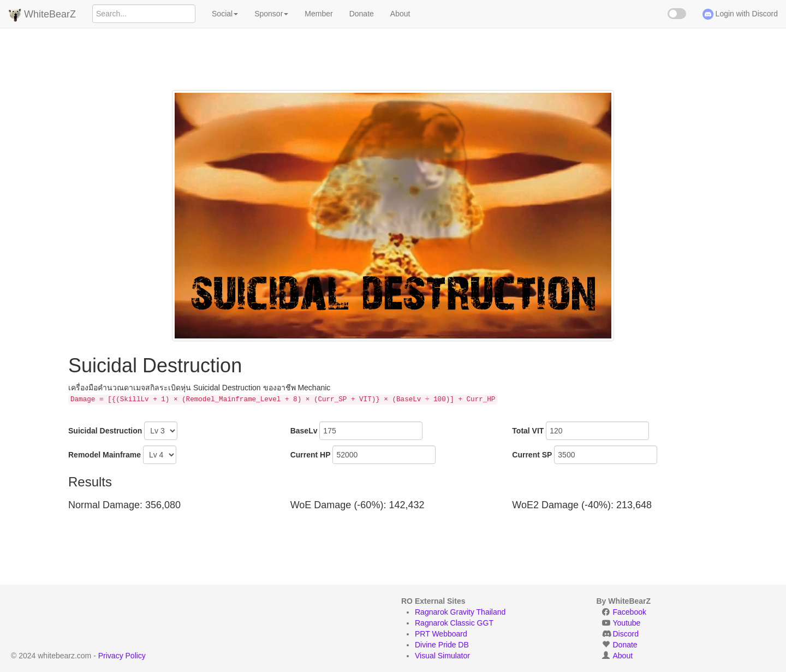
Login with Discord (740, 14)
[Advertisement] (393, 52)
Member (318, 14)
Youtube (627, 623)
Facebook (630, 612)
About (400, 14)
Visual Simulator (442, 656)
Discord (626, 634)
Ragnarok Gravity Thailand (460, 612)
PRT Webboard (441, 634)
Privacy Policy (122, 656)
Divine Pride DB (442, 645)
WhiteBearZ (42, 15)
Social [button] (225, 14)
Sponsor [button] (271, 14)
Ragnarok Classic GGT (454, 623)
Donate (362, 14)
